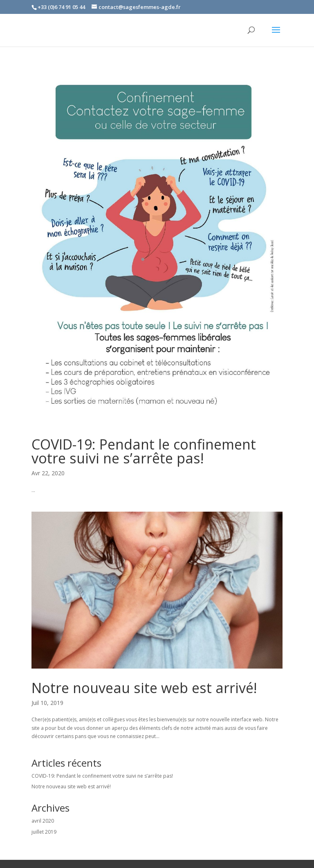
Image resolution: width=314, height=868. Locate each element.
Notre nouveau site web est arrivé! (144, 688)
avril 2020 (43, 821)
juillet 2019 (44, 832)
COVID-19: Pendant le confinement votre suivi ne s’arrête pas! (144, 451)
